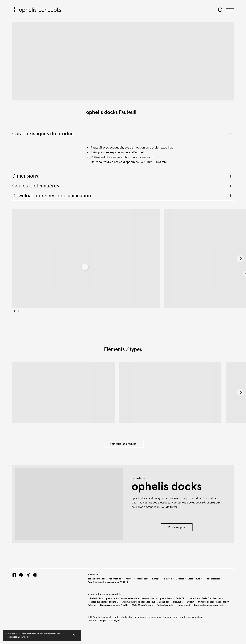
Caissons (92, 605)
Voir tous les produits (123, 444)
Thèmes (129, 579)
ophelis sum (111, 598)
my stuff (190, 602)
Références (142, 579)
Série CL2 (181, 598)
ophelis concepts (96, 579)
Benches (217, 598)
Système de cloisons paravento (209, 605)
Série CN (194, 598)
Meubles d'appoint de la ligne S (103, 602)
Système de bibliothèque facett (214, 602)
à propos (156, 579)
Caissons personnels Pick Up (114, 605)
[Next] (240, 259)
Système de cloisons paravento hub (138, 598)
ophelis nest (184, 605)
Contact (180, 579)
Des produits (115, 579)
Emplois (168, 579)
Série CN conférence (142, 605)
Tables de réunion (165, 605)
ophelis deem (166, 598)
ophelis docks (102, 112)
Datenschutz (194, 579)
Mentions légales (212, 579)
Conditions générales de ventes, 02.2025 (108, 582)
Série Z (205, 598)
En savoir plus (177, 528)
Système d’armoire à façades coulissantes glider (145, 602)
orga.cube (178, 602)
